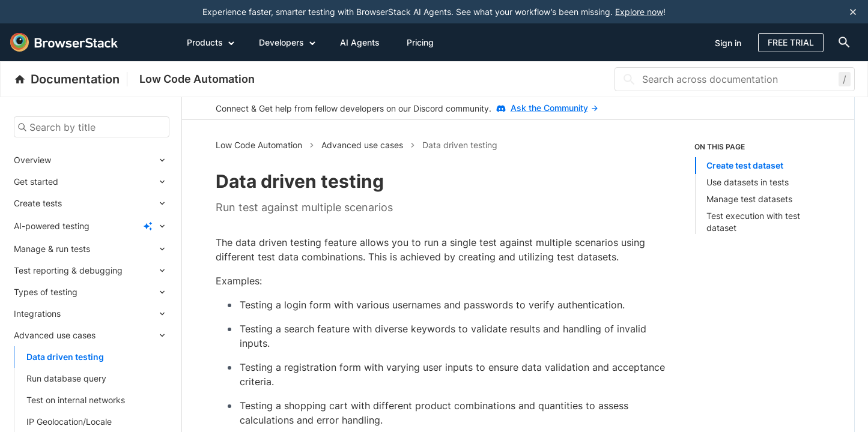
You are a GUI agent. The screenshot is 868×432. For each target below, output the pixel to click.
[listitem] (757, 188)
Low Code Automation (197, 79)
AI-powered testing (52, 226)
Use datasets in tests (748, 182)
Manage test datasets (749, 199)
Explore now (639, 12)
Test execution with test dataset (753, 222)
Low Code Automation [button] (259, 145)
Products (211, 42)
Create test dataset (745, 165)
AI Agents (360, 42)
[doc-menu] (842, 42)
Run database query (66, 378)
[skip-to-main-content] (49, 12)
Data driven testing (65, 357)
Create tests (38, 203)
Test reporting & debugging (68, 270)
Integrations (37, 313)
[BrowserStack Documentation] (71, 79)
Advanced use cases (55, 335)
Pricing (420, 42)
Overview (32, 160)
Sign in (728, 43)
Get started (36, 181)
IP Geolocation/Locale (69, 421)
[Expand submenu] (110, 160)
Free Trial (791, 42)
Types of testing (46, 292)
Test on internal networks (76, 400)
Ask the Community (554, 108)
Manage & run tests (52, 249)
